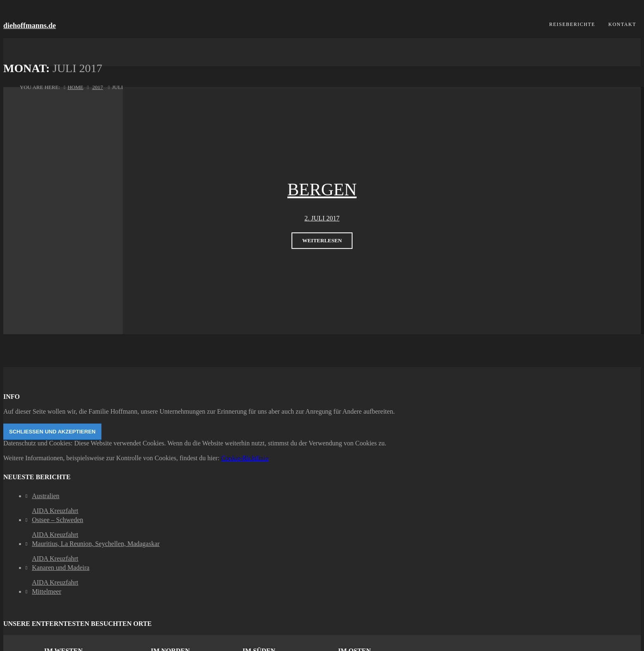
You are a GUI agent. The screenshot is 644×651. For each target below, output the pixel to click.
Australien (46, 496)
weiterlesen (322, 240)
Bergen (322, 190)
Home (75, 87)
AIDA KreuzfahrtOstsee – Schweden (57, 515)
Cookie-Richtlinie (245, 458)
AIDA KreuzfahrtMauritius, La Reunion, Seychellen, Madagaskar (96, 539)
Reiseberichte (572, 24)
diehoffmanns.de (30, 26)
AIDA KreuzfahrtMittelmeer (55, 587)
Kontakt (622, 24)
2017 (98, 87)
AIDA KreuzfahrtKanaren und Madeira (61, 563)
